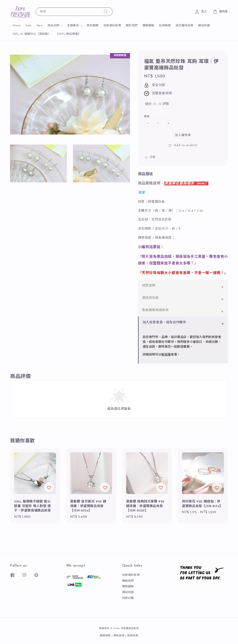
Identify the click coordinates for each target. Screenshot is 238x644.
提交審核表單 (185, 26)
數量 (147, 117)
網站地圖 (204, 26)
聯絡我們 (128, 581)
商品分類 (53, 26)
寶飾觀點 (148, 26)
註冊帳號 (165, 26)
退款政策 (133, 636)
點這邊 (166, 355)
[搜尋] (106, 12)
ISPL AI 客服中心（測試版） (32, 34)
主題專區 (73, 26)
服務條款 (105, 636)
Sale (29, 26)
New (40, 26)
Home (17, 26)
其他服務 (92, 26)
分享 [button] (150, 157)
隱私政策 (119, 636)
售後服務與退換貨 (155, 310)
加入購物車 (183, 135)
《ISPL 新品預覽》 (68, 34)
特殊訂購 (128, 598)
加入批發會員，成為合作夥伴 (164, 323)
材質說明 (149, 286)
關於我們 (132, 26)
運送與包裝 (150, 298)
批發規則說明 (112, 26)
